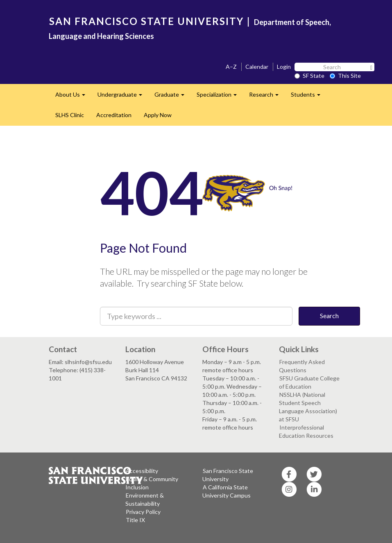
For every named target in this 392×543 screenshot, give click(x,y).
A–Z (231, 67)
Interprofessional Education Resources (306, 431)
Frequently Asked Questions (302, 366)
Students (309, 97)
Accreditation (114, 115)
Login (284, 67)
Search (329, 316)
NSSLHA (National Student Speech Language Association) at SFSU (308, 407)
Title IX (135, 520)
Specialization (220, 97)
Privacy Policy (143, 512)
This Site (345, 76)
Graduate (172, 97)
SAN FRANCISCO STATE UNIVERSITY (146, 21)
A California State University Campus (227, 491)
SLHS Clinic (70, 115)
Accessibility (142, 471)
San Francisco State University (228, 475)
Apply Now (158, 115)
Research (267, 97)
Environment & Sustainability (145, 499)
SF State (309, 76)
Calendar (257, 67)
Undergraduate (123, 97)
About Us (73, 97)
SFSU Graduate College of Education (309, 382)
